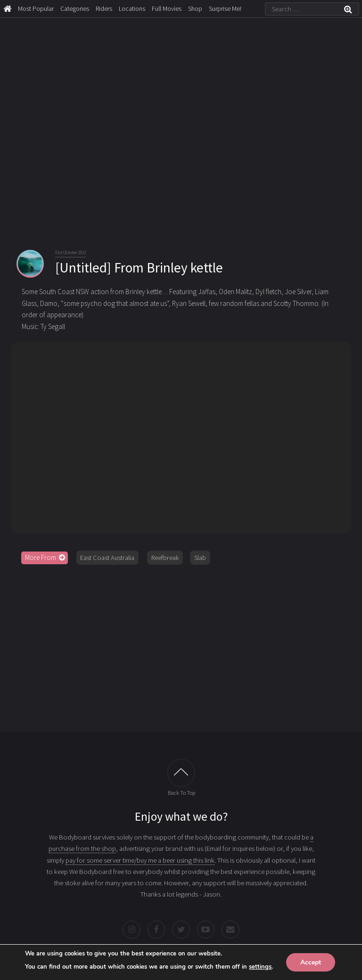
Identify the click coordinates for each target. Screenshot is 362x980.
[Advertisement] (181, 645)
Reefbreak (165, 558)
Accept (311, 962)
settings (260, 966)
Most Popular (36, 8)
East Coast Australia (107, 558)
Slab (200, 558)
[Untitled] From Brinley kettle (139, 268)
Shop (195, 8)
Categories (75, 8)
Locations (132, 8)
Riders (104, 8)
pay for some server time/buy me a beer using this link (140, 860)
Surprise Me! (225, 8)
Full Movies (167, 8)
